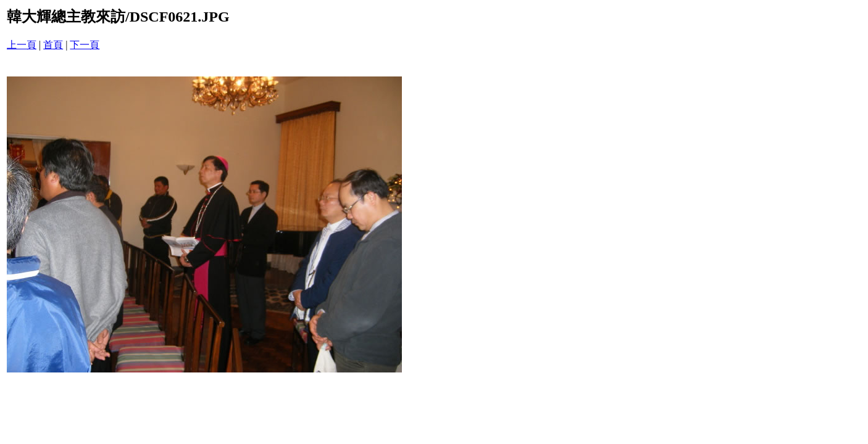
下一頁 (85, 45)
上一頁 (22, 45)
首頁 (53, 45)
